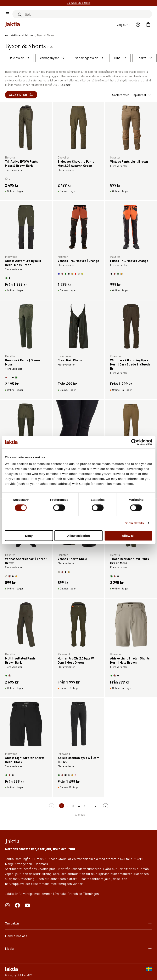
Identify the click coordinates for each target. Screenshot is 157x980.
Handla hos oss (78, 936)
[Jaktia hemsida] (13, 25)
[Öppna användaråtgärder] (138, 25)
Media (78, 948)
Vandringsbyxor (89, 58)
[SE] (149, 972)
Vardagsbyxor (52, 58)
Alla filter (21, 95)
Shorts (144, 58)
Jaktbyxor (19, 58)
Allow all (128, 535)
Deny (29, 535)
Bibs (120, 58)
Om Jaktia (78, 923)
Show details (134, 523)
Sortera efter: (132, 95)
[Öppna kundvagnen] (148, 25)
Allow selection (78, 535)
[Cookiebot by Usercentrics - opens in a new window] (134, 442)
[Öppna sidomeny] (7, 14)
